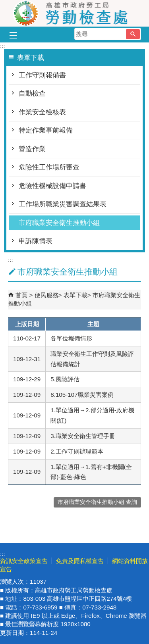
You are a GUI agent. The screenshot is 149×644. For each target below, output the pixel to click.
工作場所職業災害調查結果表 (63, 204)
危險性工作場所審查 (49, 167)
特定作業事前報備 (46, 130)
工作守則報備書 (42, 75)
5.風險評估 (65, 379)
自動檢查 (32, 93)
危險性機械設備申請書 (52, 186)
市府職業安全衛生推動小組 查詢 (97, 502)
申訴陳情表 (36, 241)
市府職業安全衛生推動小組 (59, 223)
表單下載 (75, 295)
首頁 (21, 295)
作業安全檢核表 (42, 112)
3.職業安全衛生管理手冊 (83, 436)
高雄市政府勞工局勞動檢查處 (75, 13)
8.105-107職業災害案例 (82, 395)
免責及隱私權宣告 (80, 561)
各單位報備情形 (71, 338)
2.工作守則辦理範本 (77, 451)
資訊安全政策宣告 (24, 561)
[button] (133, 34)
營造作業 (32, 149)
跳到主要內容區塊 (4, 4)
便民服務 (46, 295)
